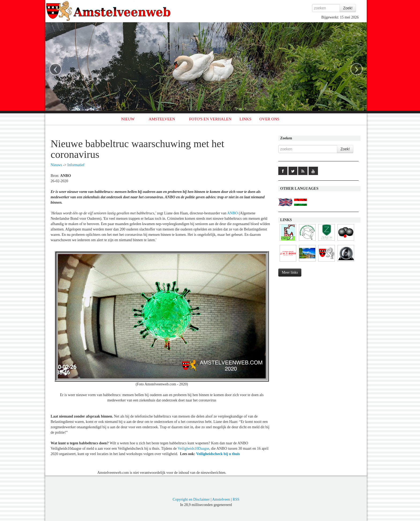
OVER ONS (269, 119)
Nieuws (56, 165)
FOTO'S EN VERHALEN (210, 119)
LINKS (245, 119)
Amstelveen (221, 499)
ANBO (232, 213)
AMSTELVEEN (162, 119)
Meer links (290, 272)
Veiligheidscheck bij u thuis (218, 454)
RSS (236, 499)
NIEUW (128, 119)
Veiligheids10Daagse (193, 449)
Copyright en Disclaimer (191, 499)
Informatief (76, 165)
